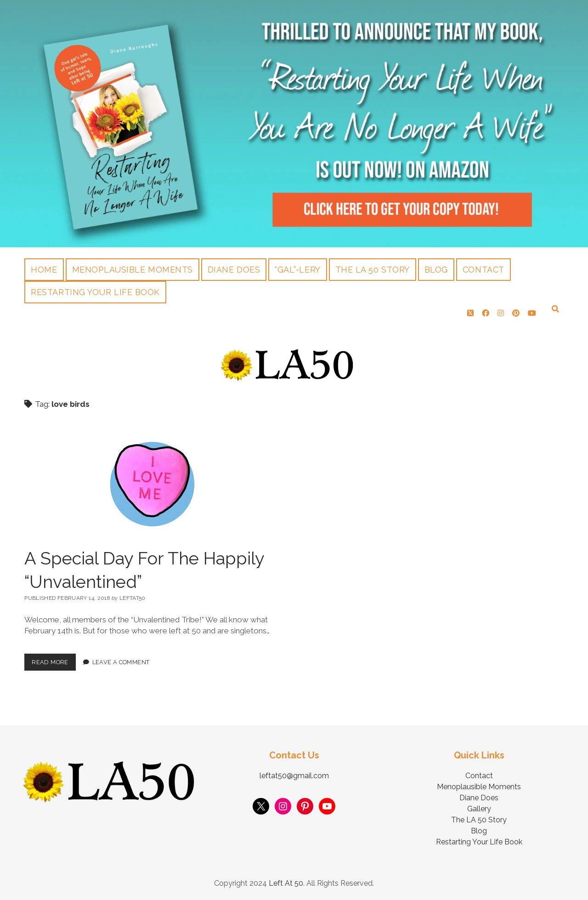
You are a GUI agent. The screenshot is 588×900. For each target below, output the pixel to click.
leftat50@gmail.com (294, 776)
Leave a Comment (121, 662)
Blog (436, 270)
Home (44, 270)
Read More (54, 660)
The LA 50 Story (373, 270)
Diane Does (234, 270)
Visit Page (294, 124)
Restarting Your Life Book (95, 292)
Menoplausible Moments (133, 270)
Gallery (479, 809)
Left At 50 (286, 883)
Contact (483, 270)
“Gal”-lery (297, 270)
